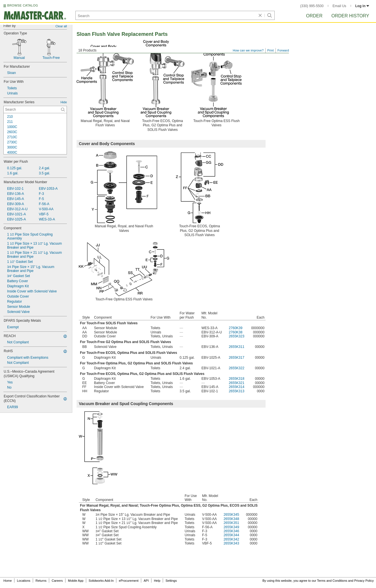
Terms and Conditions (332, 581)
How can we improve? (248, 50)
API (146, 581)
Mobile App (76, 581)
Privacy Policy (364, 581)
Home (8, 581)
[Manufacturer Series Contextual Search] (35, 110)
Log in (362, 6)
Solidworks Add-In (101, 581)
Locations (24, 581)
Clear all (61, 26)
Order (314, 16)
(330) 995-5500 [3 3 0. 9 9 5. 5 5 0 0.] (312, 6)
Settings (171, 581)
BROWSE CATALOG (22, 5)
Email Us (339, 6)
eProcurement (129, 581)
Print (271, 50)
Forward (283, 50)
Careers (57, 581)
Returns (41, 581)
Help (157, 581)
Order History (350, 16)
